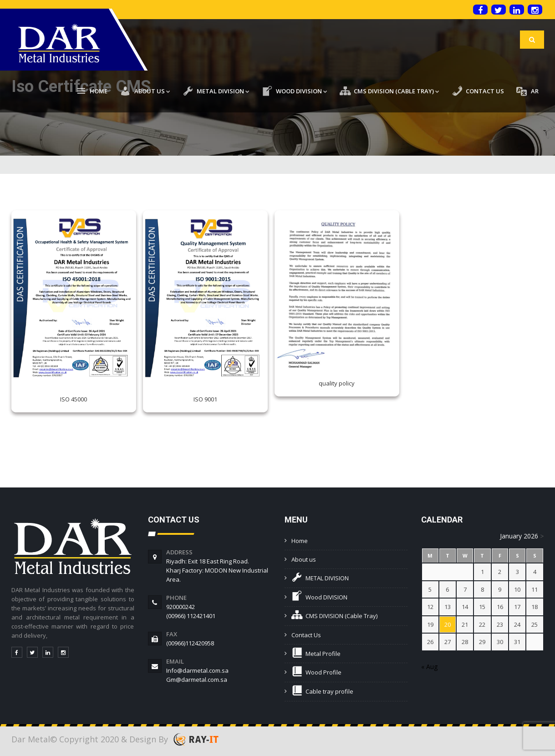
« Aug (429, 667)
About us (304, 559)
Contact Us (306, 635)
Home (300, 541)
